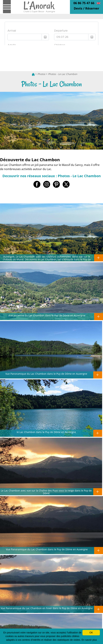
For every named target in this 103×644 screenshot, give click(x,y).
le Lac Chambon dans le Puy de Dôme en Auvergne (46, 432)
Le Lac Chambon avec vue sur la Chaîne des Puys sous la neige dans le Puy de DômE (46, 492)
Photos (41, 74)
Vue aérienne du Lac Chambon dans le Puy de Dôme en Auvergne (47, 315)
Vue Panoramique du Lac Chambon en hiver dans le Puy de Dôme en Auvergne (47, 608)
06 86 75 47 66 (84, 3)
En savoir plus (89, 640)
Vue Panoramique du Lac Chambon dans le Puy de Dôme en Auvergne (46, 374)
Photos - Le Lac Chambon (63, 74)
